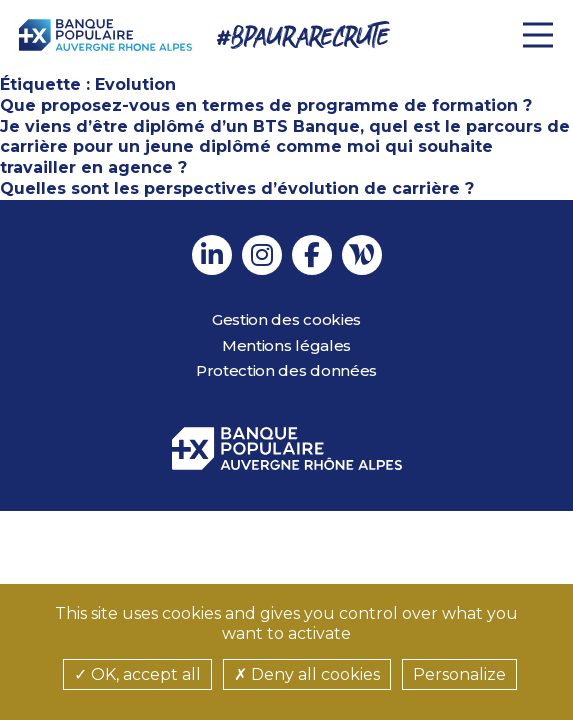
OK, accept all (137, 674)
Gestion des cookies (286, 319)
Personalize (459, 674)
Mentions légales (286, 345)
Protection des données (286, 370)
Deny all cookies (307, 674)
